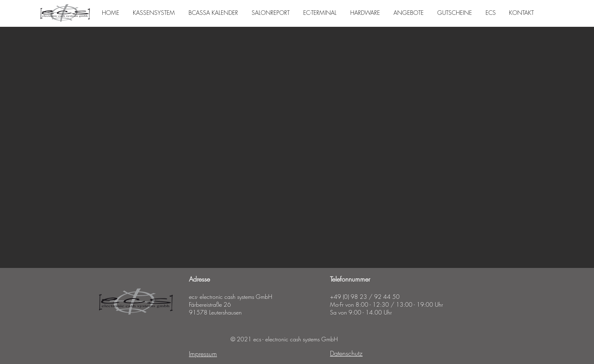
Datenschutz (346, 353)
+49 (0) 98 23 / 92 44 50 (365, 297)
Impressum (203, 354)
